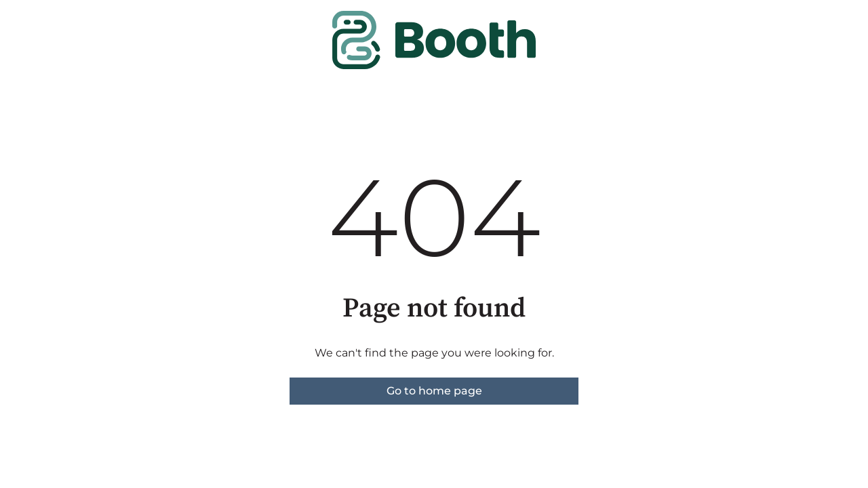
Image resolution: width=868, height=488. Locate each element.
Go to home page (434, 391)
